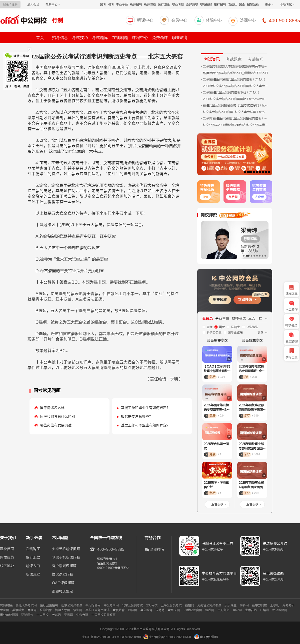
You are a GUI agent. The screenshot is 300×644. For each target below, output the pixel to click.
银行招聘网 (93, 605)
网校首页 (7, 549)
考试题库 (100, 38)
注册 (14, 4)
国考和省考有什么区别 (57, 417)
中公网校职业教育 (103, 615)
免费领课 (160, 38)
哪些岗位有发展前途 (56, 425)
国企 (242, 4)
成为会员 (33, 4)
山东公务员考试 (72, 605)
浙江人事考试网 (26, 605)
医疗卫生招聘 (49, 605)
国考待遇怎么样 (52, 408)
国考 (103, 4)
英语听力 (18, 610)
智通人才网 (62, 610)
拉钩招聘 (46, 610)
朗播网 (189, 605)
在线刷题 (120, 38)
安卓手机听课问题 (66, 549)
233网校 (152, 605)
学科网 (244, 605)
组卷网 (210, 610)
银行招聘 (220, 4)
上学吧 (275, 605)
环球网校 (27, 615)
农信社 (232, 4)
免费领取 (220, 300)
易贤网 (132, 610)
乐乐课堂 (230, 605)
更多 (269, 4)
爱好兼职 (192, 4)
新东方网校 (259, 605)
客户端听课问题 (64, 566)
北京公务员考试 (132, 605)
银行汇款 (33, 558)
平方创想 (223, 610)
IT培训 (265, 610)
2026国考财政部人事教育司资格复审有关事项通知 (235, 66)
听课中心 (145, 20)
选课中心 (248, 20)
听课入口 (33, 566)
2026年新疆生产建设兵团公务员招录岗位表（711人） (235, 118)
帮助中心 (53, 4)
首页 (40, 38)
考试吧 (56, 615)
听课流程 (33, 575)
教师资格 (150, 4)
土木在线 (251, 610)
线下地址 (7, 566)
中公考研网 (111, 605)
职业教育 (180, 38)
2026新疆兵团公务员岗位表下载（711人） (232, 92)
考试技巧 (80, 38)
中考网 (4, 610)
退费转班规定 (62, 592)
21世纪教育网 (193, 610)
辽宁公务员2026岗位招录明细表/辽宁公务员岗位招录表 (235, 125)
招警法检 (253, 4)
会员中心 (179, 20)
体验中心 (214, 20)
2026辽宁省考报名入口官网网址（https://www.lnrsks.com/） (235, 99)
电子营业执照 (206, 637)
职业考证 (178, 4)
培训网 (78, 610)
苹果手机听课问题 (66, 558)
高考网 (32, 610)
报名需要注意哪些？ (137, 417)
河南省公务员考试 (209, 605)
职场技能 (206, 4)
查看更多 (217, 504)
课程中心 (140, 38)
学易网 (68, 615)
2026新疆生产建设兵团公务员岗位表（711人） (235, 79)
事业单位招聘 (9, 615)
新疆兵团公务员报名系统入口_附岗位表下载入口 (235, 73)
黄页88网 (174, 610)
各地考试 (287, 4)
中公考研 (82, 615)
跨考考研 (288, 605)
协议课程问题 (62, 575)
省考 (111, 4)
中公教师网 (280, 610)
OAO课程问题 (63, 583)
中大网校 (42, 615)
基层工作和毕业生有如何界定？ (145, 408)
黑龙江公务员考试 (97, 610)
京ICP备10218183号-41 (99, 637)
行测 (57, 20)
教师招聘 (136, 4)
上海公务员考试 (171, 605)
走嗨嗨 (160, 610)
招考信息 (60, 38)
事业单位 (122, 4)
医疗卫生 (164, 4)
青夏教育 (119, 610)
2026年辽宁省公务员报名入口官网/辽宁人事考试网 (235, 86)
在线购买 (33, 549)
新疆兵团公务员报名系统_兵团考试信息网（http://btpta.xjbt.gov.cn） (235, 105)
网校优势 (7, 558)
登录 (6, 4)
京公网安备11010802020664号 (170, 637)
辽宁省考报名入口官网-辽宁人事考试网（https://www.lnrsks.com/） (235, 112)
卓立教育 (146, 610)
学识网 (237, 610)
